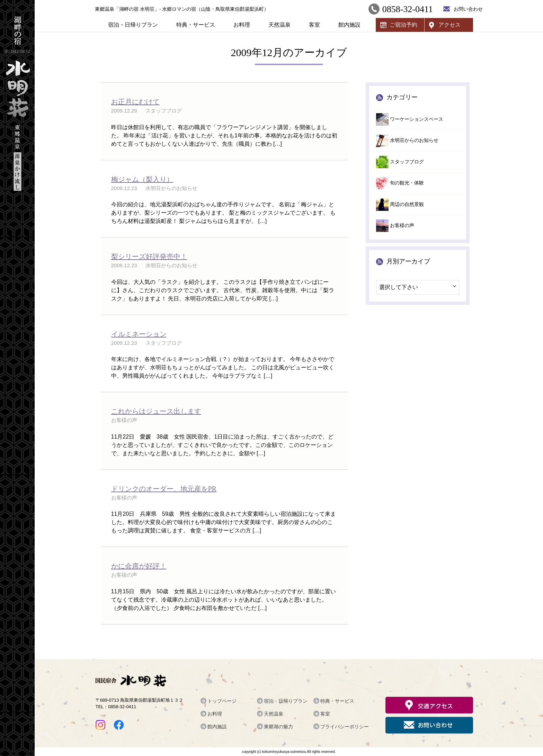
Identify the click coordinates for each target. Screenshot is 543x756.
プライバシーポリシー (345, 727)
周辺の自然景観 (407, 204)
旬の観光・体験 (407, 183)
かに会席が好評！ (139, 566)
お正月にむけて (135, 102)
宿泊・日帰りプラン (133, 25)
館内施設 (349, 25)
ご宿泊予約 (403, 25)
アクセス (449, 25)
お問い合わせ (468, 9)
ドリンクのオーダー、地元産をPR (164, 489)
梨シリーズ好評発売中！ (149, 256)
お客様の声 (402, 226)
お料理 (242, 25)
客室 (314, 25)
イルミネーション (139, 334)
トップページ (222, 701)
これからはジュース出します (156, 411)
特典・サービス (196, 25)
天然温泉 (279, 25)
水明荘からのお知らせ (414, 140)
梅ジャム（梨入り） (142, 179)
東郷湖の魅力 (278, 727)
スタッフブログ (407, 162)
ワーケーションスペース (417, 119)
